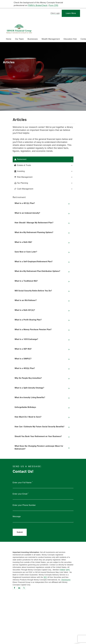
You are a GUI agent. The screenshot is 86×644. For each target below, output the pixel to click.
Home (9, 39)
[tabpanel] (43, 324)
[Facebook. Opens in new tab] (14, 588)
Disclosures (66, 580)
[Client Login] (55, 13)
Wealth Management (51, 39)
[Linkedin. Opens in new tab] (19, 588)
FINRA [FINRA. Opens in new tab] (62, 570)
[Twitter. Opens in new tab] (24, 588)
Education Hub (70, 39)
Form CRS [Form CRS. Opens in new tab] (54, 5)
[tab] (43, 159)
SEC (45, 577)
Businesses (33, 39)
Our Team (19, 39)
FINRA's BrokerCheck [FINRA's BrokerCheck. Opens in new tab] (38, 5)
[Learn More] (71, 13)
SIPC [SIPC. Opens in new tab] (68, 570)
